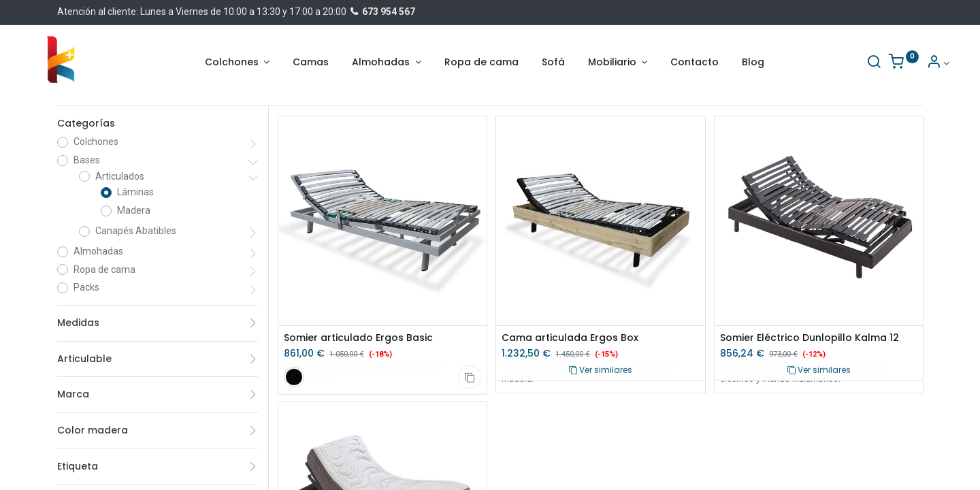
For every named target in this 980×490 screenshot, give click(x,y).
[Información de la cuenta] (911, 63)
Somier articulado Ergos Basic (358, 338)
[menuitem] (311, 63)
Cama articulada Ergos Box (570, 338)
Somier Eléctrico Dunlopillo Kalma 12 (810, 338)
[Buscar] (847, 63)
